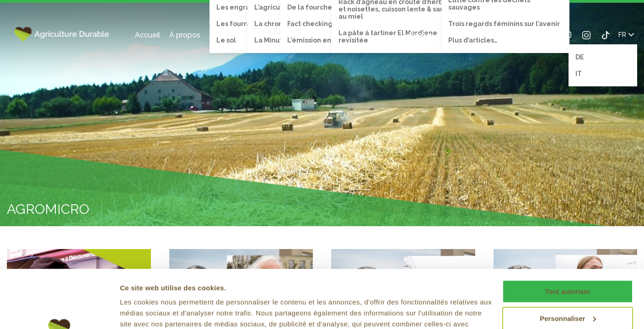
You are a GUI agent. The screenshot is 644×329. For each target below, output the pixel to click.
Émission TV (301, 35)
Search (507, 35)
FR (626, 35)
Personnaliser (568, 258)
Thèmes (224, 35)
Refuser (568, 285)
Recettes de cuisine (366, 35)
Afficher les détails (151, 311)
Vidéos (259, 35)
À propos (185, 35)
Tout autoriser (568, 231)
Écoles (421, 35)
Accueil (148, 35)
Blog (449, 35)
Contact (480, 35)
